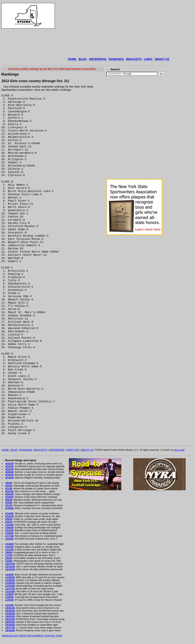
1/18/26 (9, 533)
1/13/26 (9, 544)
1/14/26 (9, 539)
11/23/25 (10, 586)
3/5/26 (9, 503)
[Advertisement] (111, 30)
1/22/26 (9, 530)
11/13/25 (10, 591)
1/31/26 (9, 525)
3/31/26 (9, 491)
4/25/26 (9, 464)
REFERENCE (98, 59)
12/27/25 (10, 564)
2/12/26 (9, 516)
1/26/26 (9, 527)
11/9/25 (9, 594)
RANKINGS (116, 59)
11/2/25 (9, 605)
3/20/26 (9, 494)
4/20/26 (9, 472)
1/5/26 (9, 558)
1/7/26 (9, 555)
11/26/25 (10, 580)
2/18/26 (9, 508)
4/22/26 (9, 469)
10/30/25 (10, 611)
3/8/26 (9, 500)
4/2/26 (9, 486)
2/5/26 (9, 519)
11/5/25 (9, 600)
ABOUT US (162, 59)
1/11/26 (9, 550)
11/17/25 (10, 589)
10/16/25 (10, 630)
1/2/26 (9, 561)
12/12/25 (10, 566)
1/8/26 (9, 552)
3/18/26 (9, 497)
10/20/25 (10, 622)
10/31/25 (10, 608)
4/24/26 (9, 466)
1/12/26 (9, 547)
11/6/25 (9, 597)
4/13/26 (9, 478)
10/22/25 (10, 619)
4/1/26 (9, 488)
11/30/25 (10, 577)
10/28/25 (10, 614)
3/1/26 (9, 505)
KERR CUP (73, 450)
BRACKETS (134, 59)
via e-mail (179, 450)
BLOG (83, 59)
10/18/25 (10, 625)
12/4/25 (9, 575)
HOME (72, 59)
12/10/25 (10, 569)
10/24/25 (10, 616)
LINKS (148, 59)
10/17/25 (10, 628)
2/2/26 (9, 522)
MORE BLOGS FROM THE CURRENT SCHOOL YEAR (32, 636)
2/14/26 (9, 513)
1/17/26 (9, 536)
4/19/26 (9, 475)
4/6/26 (9, 483)
